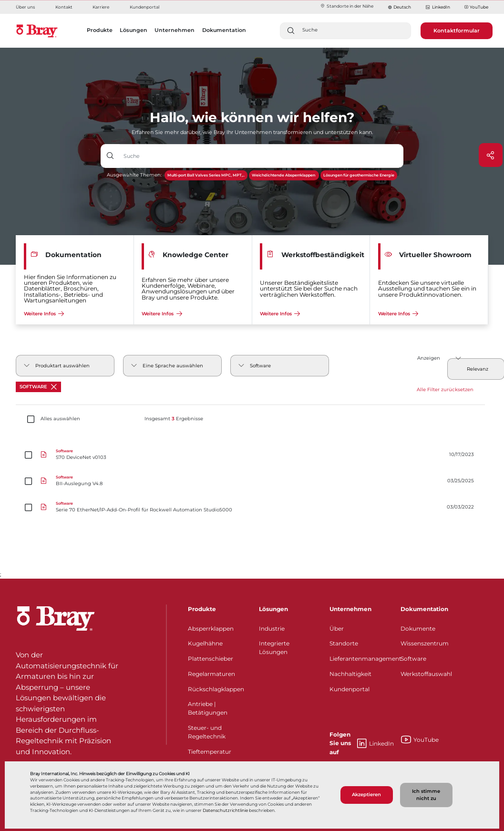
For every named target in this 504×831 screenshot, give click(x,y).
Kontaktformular (457, 31)
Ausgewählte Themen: (134, 175)
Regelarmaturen (211, 674)
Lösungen (273, 609)
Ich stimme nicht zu (426, 795)
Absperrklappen (211, 628)
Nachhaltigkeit (350, 674)
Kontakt (64, 7)
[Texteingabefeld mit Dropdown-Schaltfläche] (262, 156)
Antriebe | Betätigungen (208, 708)
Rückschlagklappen (216, 689)
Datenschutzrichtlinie (225, 810)
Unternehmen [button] (175, 30)
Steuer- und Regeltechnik (207, 732)
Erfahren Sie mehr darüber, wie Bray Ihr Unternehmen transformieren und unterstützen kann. (252, 132)
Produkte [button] (100, 30)
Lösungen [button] (134, 30)
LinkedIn (437, 7)
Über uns (25, 7)
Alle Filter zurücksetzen (445, 390)
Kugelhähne (205, 643)
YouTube (476, 7)
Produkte (202, 609)
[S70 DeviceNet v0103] (252, 455)
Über (337, 628)
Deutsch (402, 7)
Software (38, 387)
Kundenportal (144, 7)
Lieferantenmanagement (359, 659)
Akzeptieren (366, 795)
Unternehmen (350, 609)
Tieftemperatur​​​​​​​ (210, 752)
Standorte (344, 643)
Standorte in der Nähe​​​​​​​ (347, 6)
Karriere (101, 7)
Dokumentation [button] (224, 30)
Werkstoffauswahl (426, 674)
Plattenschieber (211, 659)
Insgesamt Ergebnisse (174, 419)
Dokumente (418, 628)
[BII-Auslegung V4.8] (252, 481)
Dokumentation (424, 609)
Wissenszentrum (425, 643)
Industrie (272, 628)
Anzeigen (429, 358)
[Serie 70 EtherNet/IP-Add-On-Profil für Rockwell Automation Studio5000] (252, 507)
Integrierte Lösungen (274, 648)
